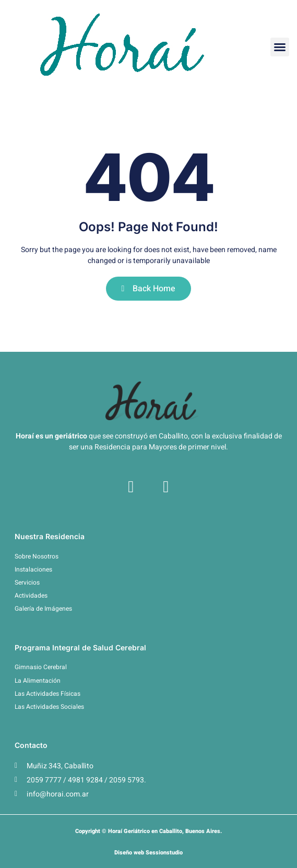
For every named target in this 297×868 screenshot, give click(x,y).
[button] (280, 47)
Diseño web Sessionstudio (148, 853)
